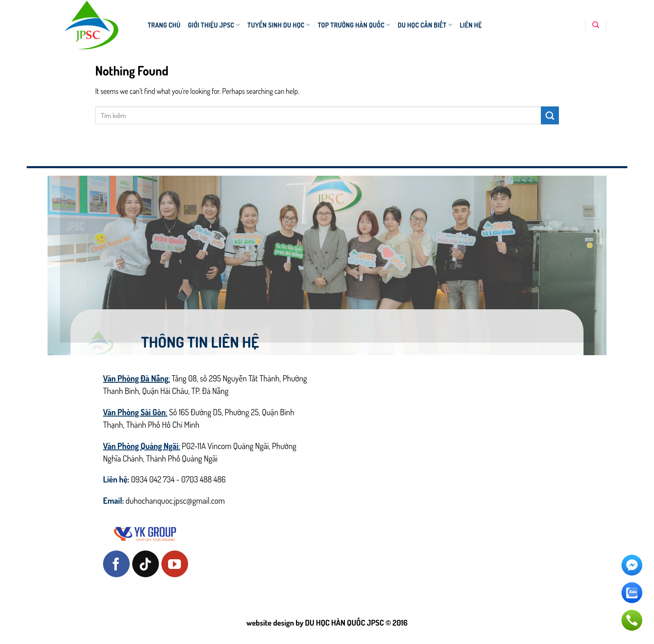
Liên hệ (471, 25)
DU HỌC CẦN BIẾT (425, 25)
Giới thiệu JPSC (214, 25)
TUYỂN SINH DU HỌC (279, 25)
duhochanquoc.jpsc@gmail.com (175, 500)
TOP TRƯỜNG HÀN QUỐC (354, 25)
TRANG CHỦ (164, 25)
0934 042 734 (153, 479)
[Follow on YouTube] (175, 564)
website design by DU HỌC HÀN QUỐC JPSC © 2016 (327, 623)
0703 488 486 (204, 479)
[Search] (596, 25)
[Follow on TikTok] (146, 564)
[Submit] (550, 115)
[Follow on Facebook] (116, 564)
